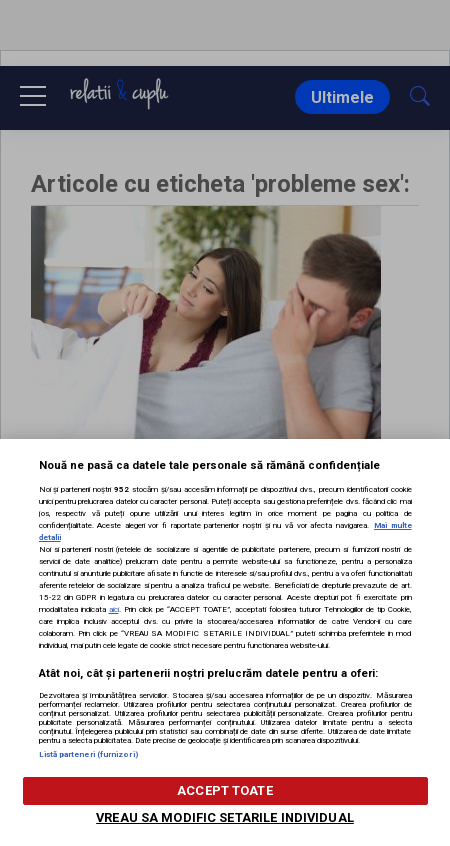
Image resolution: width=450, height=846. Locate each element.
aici (114, 609)
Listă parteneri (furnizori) (88, 754)
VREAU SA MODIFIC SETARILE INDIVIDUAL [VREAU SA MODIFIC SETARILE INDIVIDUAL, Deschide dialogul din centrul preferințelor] (225, 817)
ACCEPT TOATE (225, 790)
